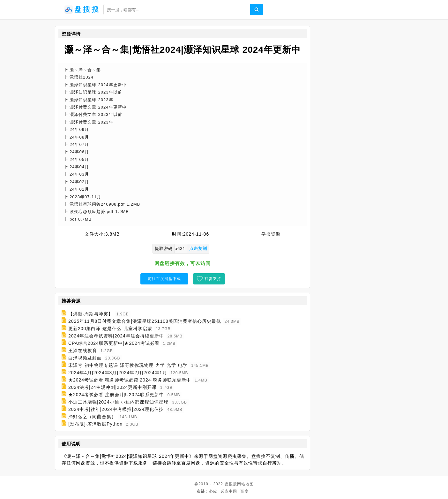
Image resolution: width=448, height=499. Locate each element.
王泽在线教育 (83, 351)
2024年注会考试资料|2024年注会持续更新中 (116, 336)
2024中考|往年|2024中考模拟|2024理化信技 (116, 409)
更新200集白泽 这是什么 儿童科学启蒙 (110, 329)
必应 (213, 491)
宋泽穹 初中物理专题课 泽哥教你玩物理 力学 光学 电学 (128, 365)
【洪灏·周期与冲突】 (91, 314)
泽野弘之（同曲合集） (92, 417)
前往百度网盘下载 (164, 279)
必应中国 (229, 491)
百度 (244, 491)
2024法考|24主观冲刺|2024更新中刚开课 (112, 387)
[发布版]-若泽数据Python (95, 424)
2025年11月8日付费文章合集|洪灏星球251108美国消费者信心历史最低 (145, 321)
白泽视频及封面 (85, 358)
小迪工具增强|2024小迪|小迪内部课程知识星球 (118, 402)
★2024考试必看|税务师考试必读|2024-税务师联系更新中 (130, 380)
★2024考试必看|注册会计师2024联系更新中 (116, 395)
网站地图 (245, 484)
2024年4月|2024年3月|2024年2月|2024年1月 (118, 373)
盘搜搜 (231, 484)
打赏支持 (213, 279)
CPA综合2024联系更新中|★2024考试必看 (114, 343)
